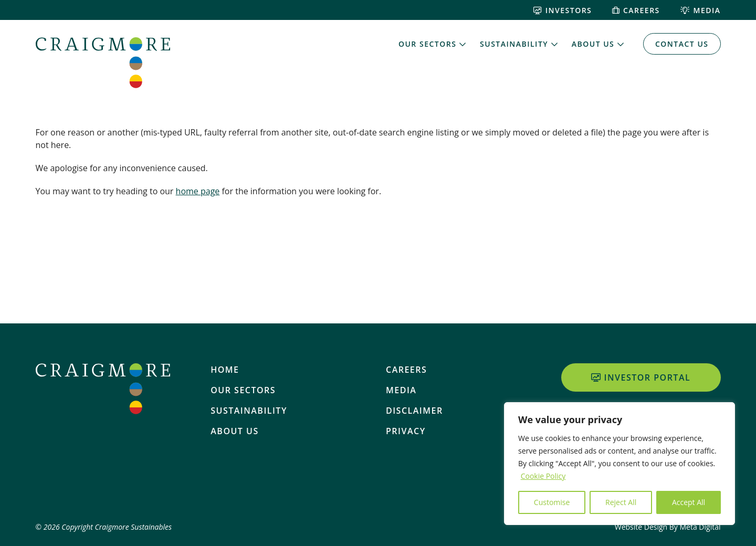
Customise (552, 502)
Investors (563, 10)
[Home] (103, 63)
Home (225, 370)
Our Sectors (427, 44)
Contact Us (682, 44)
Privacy (406, 431)
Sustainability (514, 44)
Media (701, 10)
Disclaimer (414, 411)
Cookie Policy (543, 476)
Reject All (621, 502)
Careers (636, 10)
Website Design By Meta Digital (668, 527)
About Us (593, 44)
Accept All (689, 502)
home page (198, 191)
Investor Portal (641, 377)
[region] (619, 464)
